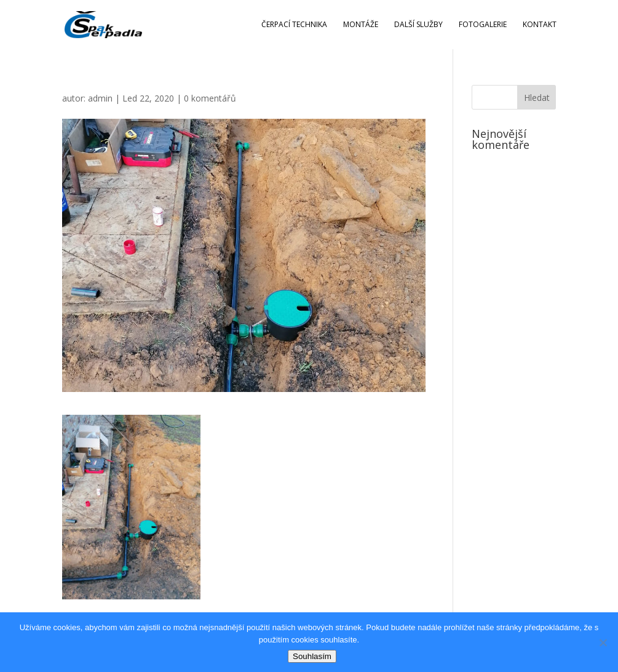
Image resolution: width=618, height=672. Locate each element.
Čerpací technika (294, 25)
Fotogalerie (483, 25)
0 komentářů (210, 98)
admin (100, 98)
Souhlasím (312, 656)
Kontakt (540, 25)
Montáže (361, 25)
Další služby (418, 25)
